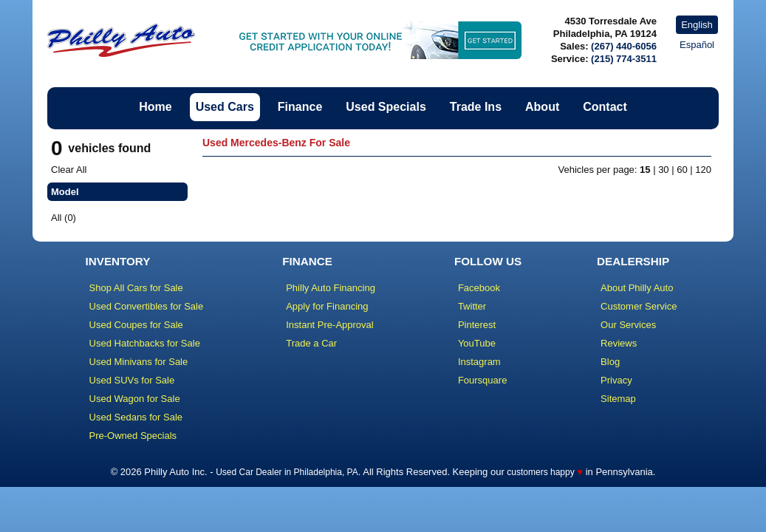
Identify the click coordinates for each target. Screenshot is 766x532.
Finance (300, 107)
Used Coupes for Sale (136, 325)
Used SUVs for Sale (132, 380)
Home (155, 107)
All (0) (64, 218)
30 (663, 170)
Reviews (619, 343)
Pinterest (477, 325)
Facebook (479, 288)
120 (703, 170)
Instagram (479, 362)
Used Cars (225, 107)
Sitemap (618, 399)
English (697, 25)
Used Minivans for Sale (139, 362)
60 (682, 170)
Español (697, 45)
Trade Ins (476, 107)
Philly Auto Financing (331, 288)
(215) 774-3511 (624, 59)
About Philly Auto (637, 288)
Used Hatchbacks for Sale (145, 343)
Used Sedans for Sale (136, 417)
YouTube (477, 343)
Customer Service (639, 306)
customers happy (540, 472)
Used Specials (386, 107)
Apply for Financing (327, 306)
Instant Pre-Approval (330, 325)
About (542, 107)
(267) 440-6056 (624, 46)
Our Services (628, 325)
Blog (610, 362)
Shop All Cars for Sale (136, 288)
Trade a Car (311, 343)
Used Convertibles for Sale (147, 306)
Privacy (616, 380)
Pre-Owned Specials (133, 436)
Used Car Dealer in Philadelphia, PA (287, 472)
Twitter (472, 306)
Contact (605, 107)
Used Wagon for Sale (135, 399)
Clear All (69, 170)
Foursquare (482, 380)
